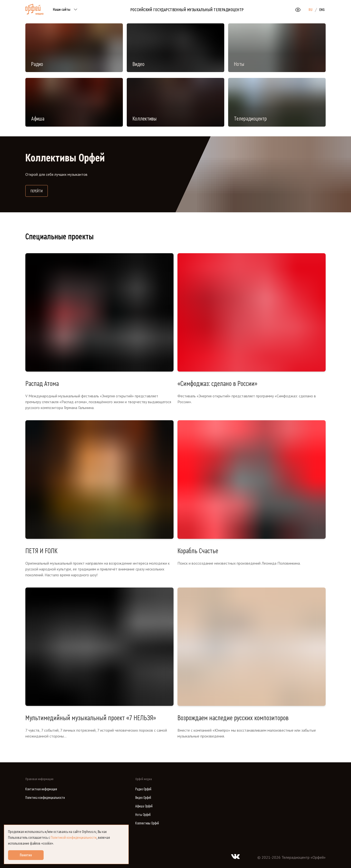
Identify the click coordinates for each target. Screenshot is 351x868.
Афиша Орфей (144, 806)
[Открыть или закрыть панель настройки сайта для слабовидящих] (298, 10)
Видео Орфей (143, 798)
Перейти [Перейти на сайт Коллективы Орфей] (39, 191)
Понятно (26, 855)
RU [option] (311, 10)
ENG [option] (322, 10)
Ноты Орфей (143, 815)
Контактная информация (41, 789)
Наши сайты (66, 10)
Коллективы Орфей (147, 823)
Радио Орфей (143, 789)
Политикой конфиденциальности (74, 838)
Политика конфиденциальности (45, 798)
